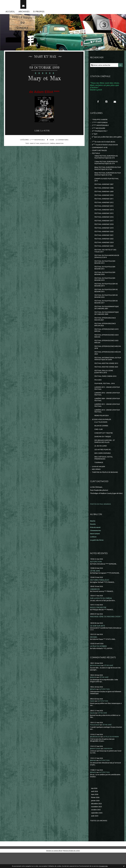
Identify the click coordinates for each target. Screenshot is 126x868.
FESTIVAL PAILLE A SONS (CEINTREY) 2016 (104, 381)
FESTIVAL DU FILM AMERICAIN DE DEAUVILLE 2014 (107, 262)
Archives (24, 13)
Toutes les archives (99, 836)
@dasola (93, 692)
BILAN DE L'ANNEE (101, 437)
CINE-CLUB (99, 440)
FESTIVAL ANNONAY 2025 (104, 252)
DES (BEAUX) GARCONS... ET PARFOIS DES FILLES (105, 453)
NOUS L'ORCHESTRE (98, 622)
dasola (92, 728)
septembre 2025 (97, 828)
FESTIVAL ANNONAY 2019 (104, 233)
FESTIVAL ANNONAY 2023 (104, 244)
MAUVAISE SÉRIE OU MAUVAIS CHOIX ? (106, 631)
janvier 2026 (96, 816)
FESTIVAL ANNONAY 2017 (104, 225)
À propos (39, 13)
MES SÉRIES (96, 482)
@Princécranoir (96, 680)
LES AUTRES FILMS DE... (103, 461)
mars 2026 (95, 809)
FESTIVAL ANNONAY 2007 (104, 188)
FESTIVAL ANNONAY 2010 (104, 199)
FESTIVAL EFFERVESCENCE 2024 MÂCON (106, 344)
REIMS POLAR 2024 (101, 426)
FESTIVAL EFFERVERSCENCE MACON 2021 (105, 327)
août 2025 (95, 831)
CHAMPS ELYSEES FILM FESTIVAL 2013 (107, 183)
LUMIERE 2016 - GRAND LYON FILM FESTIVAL (107, 404)
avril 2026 (95, 806)
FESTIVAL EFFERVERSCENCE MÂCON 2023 (105, 332)
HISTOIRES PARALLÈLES (100, 594)
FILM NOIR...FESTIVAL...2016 (105, 393)
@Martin (93, 704)
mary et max (34, 145)
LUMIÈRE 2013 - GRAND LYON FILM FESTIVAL (107, 416)
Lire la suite (42, 132)
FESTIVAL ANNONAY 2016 (104, 222)
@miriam (94, 775)
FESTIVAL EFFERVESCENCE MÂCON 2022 (108, 362)
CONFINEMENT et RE (100, 150)
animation (60, 145)
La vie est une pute (99, 479)
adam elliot (45, 145)
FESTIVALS (96, 156)
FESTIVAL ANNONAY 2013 (104, 210)
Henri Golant (95, 548)
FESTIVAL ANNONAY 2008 (104, 192)
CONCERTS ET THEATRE (104, 444)
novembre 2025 (97, 822)
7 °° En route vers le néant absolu (104, 144)
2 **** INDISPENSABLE (37, 141)
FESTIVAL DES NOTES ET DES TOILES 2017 (105, 256)
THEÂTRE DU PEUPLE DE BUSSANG (105, 485)
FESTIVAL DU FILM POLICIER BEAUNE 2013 (105, 274)
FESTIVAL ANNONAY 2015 (104, 218)
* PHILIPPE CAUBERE (100, 121)
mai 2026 (94, 803)
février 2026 (96, 812)
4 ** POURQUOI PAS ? (100, 133)
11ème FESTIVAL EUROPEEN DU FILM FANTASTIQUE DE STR (106, 166)
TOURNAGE (99, 475)
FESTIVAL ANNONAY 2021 (104, 240)
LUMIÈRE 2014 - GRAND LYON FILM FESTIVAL (107, 421)
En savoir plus (104, 866)
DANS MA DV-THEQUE (103, 448)
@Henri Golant (96, 763)
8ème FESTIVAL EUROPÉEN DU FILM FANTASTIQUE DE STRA (106, 172)
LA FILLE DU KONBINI (99, 661)
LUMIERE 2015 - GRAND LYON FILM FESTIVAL (107, 398)
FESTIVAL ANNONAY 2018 (104, 229)
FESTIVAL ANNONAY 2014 (104, 214)
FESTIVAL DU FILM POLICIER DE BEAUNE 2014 (106, 291)
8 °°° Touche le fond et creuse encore (106, 147)
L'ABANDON (95, 604)
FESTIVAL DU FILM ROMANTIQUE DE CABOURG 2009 (107, 321)
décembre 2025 (97, 819)
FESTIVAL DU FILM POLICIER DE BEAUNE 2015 (106, 297)
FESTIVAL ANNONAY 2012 (104, 207)
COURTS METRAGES (100, 153)
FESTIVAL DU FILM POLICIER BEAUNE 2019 (105, 286)
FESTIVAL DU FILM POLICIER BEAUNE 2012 (105, 268)
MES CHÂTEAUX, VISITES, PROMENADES (104, 470)
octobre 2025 (96, 825)
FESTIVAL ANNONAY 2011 (104, 203)
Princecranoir (95, 740)
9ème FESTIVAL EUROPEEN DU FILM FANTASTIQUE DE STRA (106, 177)
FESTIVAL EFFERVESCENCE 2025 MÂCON (106, 350)
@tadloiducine (95, 751)
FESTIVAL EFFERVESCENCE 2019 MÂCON (106, 338)
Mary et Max (44, 79)
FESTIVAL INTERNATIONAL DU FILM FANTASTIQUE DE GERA (106, 368)
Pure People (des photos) (100, 502)
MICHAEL (94, 652)
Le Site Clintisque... (97, 499)
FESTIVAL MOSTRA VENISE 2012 (106, 372)
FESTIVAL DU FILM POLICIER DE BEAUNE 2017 (106, 309)
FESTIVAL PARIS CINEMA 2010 (105, 386)
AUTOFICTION (96, 576)
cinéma (53, 145)
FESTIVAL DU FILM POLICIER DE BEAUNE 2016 (106, 303)
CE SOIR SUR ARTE (98, 641)
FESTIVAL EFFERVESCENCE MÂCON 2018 (108, 356)
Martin (93, 716)
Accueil (10, 13)
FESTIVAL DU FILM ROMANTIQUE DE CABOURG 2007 (107, 315)
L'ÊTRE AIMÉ (95, 585)
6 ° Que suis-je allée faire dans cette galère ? (104, 140)
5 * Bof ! (95, 136)
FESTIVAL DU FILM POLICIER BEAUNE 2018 (105, 280)
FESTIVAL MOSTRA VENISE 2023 (106, 376)
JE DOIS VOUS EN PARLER (102, 430)
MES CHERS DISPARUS (103, 465)
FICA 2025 (98, 389)
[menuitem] (10, 13)
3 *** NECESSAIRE (99, 130)
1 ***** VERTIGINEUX (100, 124)
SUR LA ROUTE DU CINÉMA (101, 613)
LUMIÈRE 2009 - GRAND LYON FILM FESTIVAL (107, 410)
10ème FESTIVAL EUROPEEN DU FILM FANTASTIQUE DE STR (106, 160)
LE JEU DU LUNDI (101, 457)
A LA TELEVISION (101, 433)
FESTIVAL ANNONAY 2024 (104, 248)
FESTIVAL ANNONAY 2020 (104, 237)
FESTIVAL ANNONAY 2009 (104, 195)
